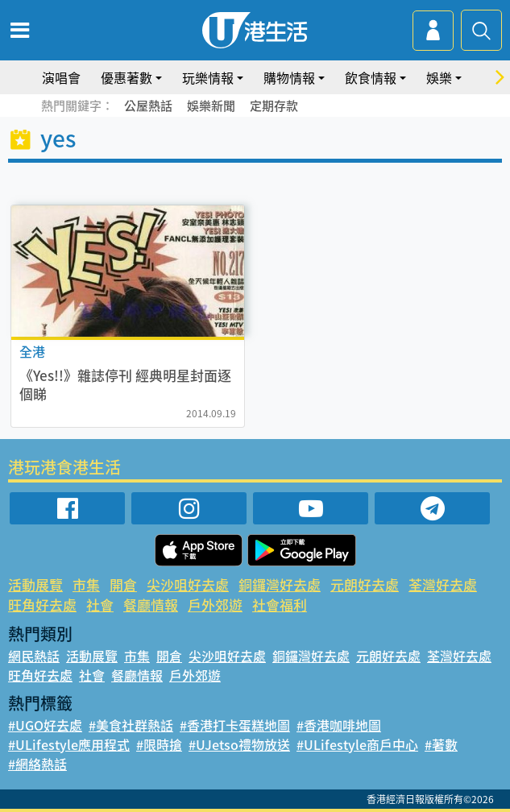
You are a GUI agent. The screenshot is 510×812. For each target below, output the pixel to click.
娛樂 (439, 77)
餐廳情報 (151, 605)
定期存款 (274, 106)
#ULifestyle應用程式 (69, 744)
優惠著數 (126, 77)
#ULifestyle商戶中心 (357, 744)
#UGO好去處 (45, 725)
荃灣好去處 (443, 584)
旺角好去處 (42, 605)
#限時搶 (159, 744)
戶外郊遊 (215, 605)
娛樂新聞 (211, 106)
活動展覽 (35, 584)
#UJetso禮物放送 (239, 744)
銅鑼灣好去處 (280, 584)
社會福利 (280, 605)
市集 (86, 584)
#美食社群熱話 (131, 725)
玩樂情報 (208, 77)
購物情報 (289, 77)
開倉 (123, 584)
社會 (100, 605)
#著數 (441, 744)
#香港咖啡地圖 (339, 725)
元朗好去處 (365, 584)
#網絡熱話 (37, 764)
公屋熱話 (148, 106)
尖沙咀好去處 (188, 584)
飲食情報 (371, 77)
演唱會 (61, 77)
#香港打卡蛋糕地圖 (235, 725)
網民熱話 (34, 656)
